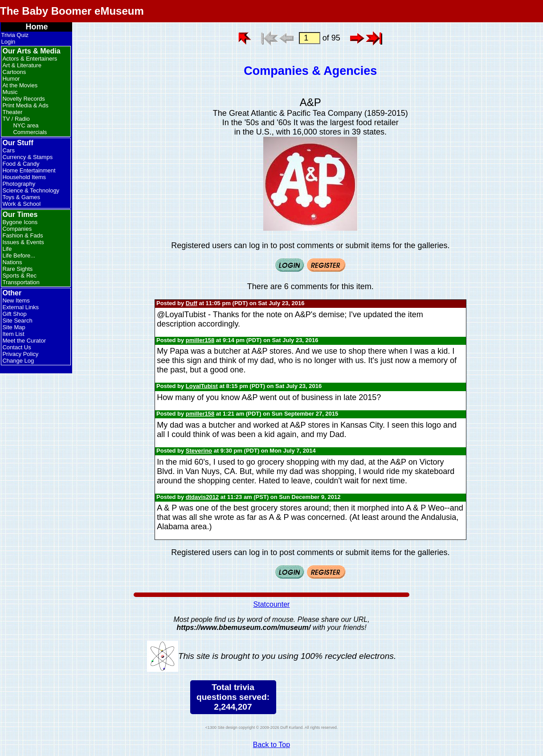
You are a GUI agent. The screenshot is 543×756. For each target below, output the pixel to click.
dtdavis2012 (202, 497)
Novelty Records (23, 99)
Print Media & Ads (25, 105)
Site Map (14, 327)
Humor (11, 79)
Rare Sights (17, 269)
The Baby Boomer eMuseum (72, 11)
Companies (17, 229)
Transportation (21, 282)
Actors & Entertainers (30, 59)
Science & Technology (31, 190)
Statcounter (272, 604)
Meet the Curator (24, 341)
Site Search (17, 321)
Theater (12, 112)
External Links (20, 307)
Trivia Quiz (15, 35)
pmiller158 (200, 340)
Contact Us (16, 347)
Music (10, 92)
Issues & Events (23, 242)
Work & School (21, 204)
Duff (192, 303)
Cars (8, 150)
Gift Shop (14, 314)
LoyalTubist (202, 386)
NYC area (26, 125)
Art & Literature (22, 65)
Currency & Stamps (27, 157)
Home (37, 27)
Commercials (30, 132)
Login (8, 42)
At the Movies (20, 85)
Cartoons (14, 72)
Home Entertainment (29, 170)
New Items (16, 300)
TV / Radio (16, 119)
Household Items (24, 177)
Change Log (18, 361)
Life (7, 249)
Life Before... (19, 255)
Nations (12, 262)
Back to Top (271, 745)
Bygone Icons (20, 222)
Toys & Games (21, 197)
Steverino (199, 451)
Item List (13, 334)
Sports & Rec (19, 276)
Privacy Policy (20, 354)
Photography (19, 184)
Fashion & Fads (22, 235)
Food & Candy (21, 164)
